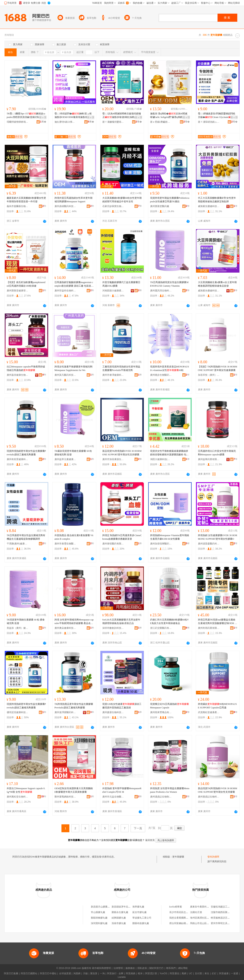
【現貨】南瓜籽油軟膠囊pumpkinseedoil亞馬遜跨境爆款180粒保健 (26, 284)
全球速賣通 (65, 973)
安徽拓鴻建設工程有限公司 (225, 907)
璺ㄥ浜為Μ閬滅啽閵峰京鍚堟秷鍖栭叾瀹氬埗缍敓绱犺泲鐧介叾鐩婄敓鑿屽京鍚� (122, 116)
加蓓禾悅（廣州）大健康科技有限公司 (209, 375)
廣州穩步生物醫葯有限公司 (161, 375)
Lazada (122, 977)
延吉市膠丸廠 (139, 912)
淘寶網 (77, 973)
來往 (207, 973)
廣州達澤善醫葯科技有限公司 (65, 712)
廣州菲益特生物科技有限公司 (65, 291)
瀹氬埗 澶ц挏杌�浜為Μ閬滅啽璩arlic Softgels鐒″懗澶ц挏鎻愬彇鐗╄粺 (170, 116)
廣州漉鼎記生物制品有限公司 (161, 797)
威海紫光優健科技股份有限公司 (209, 206)
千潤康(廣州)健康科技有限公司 (18, 544)
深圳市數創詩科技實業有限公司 (113, 628)
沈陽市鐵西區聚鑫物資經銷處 (226, 912)
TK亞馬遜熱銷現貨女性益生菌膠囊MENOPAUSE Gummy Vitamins (169, 284)
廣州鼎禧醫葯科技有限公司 (65, 206)
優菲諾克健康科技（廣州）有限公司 (18, 712)
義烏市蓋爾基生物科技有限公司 (18, 206)
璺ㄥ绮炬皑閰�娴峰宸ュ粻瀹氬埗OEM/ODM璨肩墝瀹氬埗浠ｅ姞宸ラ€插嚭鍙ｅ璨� (73, 116)
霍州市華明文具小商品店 (224, 923)
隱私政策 (142, 968)
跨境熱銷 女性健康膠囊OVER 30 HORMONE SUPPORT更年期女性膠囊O (218, 537)
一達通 (235, 973)
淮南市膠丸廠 (119, 923)
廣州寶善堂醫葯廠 (160, 206)
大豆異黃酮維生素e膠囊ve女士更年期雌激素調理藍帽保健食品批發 (217, 284)
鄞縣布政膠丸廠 (141, 923)
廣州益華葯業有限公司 (209, 459)
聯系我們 (171, 968)
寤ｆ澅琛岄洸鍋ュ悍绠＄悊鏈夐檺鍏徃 (209, 122)
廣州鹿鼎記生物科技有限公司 (209, 797)
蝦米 (140, 973)
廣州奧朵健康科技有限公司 (65, 628)
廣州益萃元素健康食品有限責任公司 (65, 459)
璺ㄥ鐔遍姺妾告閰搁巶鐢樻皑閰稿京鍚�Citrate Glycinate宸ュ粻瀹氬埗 (217, 116)
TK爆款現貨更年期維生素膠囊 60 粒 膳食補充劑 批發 (73, 453)
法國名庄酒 (196, 912)
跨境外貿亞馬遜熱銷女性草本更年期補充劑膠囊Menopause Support (73, 200)
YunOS (163, 973)
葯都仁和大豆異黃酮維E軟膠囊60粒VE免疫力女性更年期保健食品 (170, 621)
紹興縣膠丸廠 (119, 918)
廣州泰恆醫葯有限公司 (113, 544)
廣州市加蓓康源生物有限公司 (113, 459)
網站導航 (183, 968)
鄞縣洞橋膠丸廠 (99, 918)
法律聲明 (118, 968)
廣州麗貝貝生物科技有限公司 (161, 291)
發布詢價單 (213, 857)
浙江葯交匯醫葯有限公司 (161, 628)
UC (191, 973)
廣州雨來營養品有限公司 (161, 712)
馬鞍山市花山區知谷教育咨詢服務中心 (210, 923)
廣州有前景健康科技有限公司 (18, 459)
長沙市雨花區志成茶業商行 (184, 912)
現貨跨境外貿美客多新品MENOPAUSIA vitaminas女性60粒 (170, 368)
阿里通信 (174, 973)
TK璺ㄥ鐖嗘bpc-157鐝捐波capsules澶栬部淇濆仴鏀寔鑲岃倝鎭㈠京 (26, 116)
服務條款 (130, 968)
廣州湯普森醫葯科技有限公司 (209, 544)
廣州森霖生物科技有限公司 (113, 712)
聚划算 (94, 973)
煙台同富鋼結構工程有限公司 (185, 923)
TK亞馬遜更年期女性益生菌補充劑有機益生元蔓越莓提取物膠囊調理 (26, 537)
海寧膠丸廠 (138, 907)
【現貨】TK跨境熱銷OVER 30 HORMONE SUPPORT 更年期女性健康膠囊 (218, 368)
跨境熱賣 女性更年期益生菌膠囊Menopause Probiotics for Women (170, 790)
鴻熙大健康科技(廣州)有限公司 (161, 459)
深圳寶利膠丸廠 (99, 923)
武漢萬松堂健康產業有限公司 (209, 712)
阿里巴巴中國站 (48, 973)
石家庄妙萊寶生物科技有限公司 (113, 206)
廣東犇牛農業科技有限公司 (204, 907)
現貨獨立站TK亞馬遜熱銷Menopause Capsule (170, 706)
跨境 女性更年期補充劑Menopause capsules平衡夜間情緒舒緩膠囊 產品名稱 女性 (74, 622)
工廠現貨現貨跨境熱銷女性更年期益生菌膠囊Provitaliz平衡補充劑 (121, 368)
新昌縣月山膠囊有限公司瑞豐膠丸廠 (110, 907)
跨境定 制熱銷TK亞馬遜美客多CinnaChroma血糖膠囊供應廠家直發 (122, 537)
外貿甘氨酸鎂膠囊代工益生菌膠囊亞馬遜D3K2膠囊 (121, 284)
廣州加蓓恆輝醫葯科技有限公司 (161, 544)
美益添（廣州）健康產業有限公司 (18, 628)
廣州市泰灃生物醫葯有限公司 (65, 544)
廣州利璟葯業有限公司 (209, 628)
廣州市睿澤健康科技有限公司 (113, 375)
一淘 (102, 973)
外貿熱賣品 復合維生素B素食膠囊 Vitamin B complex (74, 537)
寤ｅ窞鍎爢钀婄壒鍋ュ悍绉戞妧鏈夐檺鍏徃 (161, 122)
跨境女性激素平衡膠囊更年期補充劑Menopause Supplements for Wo (73, 368)
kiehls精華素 (176, 907)
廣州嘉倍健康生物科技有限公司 (18, 375)
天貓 (85, 973)
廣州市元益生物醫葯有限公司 (113, 797)
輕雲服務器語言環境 (221, 918)
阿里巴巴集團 (11, 973)
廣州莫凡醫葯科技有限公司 (65, 375)
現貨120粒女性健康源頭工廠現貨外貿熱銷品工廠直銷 (122, 706)
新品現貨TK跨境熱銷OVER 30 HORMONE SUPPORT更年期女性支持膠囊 (122, 453)
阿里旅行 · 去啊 (115, 973)
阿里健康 (224, 973)
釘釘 (214, 973)
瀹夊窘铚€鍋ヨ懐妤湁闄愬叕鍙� (65, 122)
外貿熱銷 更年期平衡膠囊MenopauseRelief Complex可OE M (122, 790)
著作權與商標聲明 (101, 968)
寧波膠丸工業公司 (142, 918)
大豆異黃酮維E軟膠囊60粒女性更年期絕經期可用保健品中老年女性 (122, 200)
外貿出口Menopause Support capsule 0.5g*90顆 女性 (26, 790)
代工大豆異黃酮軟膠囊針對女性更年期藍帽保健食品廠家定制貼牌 (217, 200)
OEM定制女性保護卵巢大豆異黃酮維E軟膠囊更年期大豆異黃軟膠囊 (74, 790)
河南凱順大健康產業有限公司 (113, 291)
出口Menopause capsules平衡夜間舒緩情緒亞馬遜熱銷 (26, 368)
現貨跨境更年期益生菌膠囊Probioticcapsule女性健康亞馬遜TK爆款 (170, 200)
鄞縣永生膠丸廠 (120, 912)
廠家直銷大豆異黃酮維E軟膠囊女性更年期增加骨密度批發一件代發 (26, 200)
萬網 (184, 973)
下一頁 (138, 828)
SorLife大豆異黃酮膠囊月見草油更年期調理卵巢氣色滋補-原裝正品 (121, 621)
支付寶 (198, 973)
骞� (43, 122)
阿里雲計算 (151, 973)
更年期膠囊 (178, 857)
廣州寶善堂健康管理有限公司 (18, 291)
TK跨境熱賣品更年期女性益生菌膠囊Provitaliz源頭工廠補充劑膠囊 (74, 706)
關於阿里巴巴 (156, 968)
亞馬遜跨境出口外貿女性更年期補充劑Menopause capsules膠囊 (217, 453)
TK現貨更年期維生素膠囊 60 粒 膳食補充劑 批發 (26, 621)
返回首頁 (150, 840)
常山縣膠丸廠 (98, 912)
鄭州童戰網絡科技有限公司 (65, 797)
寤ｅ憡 (43, 117)
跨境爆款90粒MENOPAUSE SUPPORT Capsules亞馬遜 (217, 706)
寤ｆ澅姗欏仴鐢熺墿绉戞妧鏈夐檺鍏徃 (113, 122)
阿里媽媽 (131, 973)
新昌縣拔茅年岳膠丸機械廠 (126, 907)
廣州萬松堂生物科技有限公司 (18, 797)
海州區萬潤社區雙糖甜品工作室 (207, 918)
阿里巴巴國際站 (29, 973)
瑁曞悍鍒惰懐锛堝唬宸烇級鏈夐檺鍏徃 (18, 122)
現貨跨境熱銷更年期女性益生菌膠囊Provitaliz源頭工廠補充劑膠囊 (26, 453)
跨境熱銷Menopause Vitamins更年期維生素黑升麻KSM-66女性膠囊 (170, 537)
